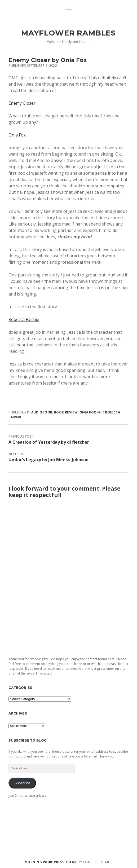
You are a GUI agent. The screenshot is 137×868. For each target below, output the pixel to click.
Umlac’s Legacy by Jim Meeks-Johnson (48, 460)
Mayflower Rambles (68, 33)
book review (66, 412)
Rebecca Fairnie (24, 319)
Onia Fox (17, 135)
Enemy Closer (22, 103)
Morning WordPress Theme (51, 862)
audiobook (42, 412)
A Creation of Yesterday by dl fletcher (49, 442)
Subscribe (22, 783)
